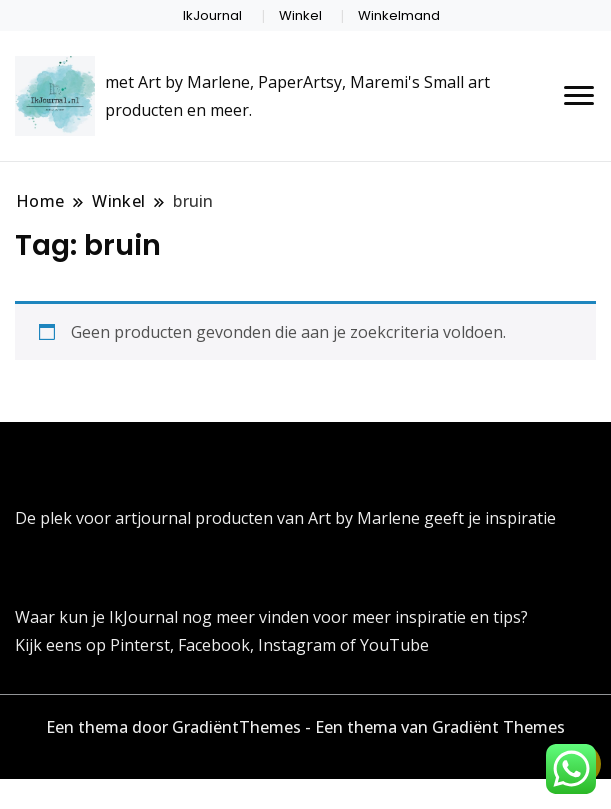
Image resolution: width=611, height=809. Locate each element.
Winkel (300, 15)
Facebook (214, 645)
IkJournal (212, 15)
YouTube (394, 645)
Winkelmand (399, 15)
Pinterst (140, 645)
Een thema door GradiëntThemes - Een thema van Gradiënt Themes (305, 727)
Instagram (299, 645)
